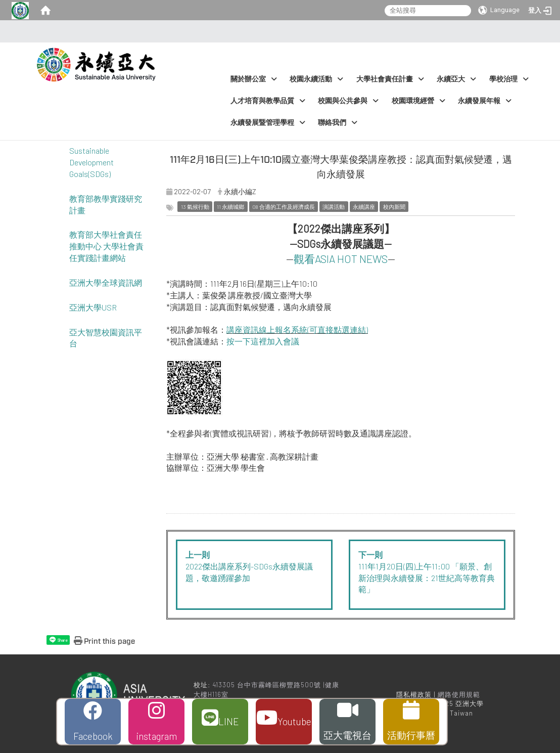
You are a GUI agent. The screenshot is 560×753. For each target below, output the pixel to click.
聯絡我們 (338, 123)
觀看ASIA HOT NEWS (341, 259)
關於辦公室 (254, 79)
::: (277, 31)
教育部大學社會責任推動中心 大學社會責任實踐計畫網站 (106, 246)
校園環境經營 (418, 101)
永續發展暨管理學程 (268, 123)
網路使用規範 (459, 694)
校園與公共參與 (348, 101)
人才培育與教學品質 (268, 101)
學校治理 (509, 79)
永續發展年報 (485, 101)
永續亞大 (456, 79)
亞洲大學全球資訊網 (106, 282)
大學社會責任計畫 (390, 79)
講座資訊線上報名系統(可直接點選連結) (297, 329)
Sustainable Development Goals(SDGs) (91, 162)
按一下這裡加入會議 (263, 341)
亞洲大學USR (93, 307)
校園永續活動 (316, 79)
